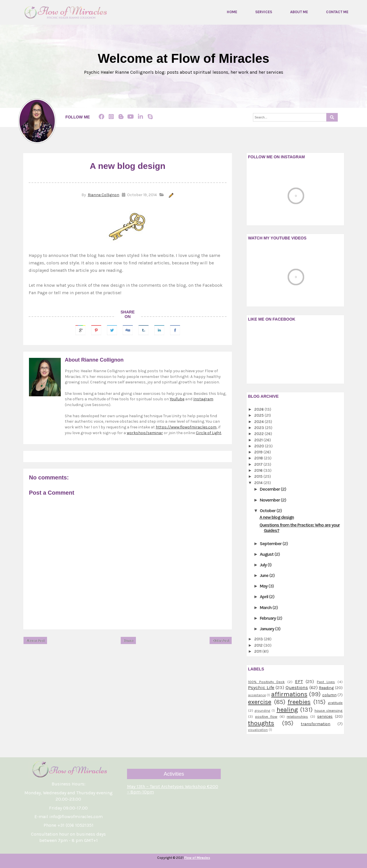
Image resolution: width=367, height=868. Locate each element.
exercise (260, 702)
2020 (260, 446)
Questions (297, 687)
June (264, 575)
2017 (259, 464)
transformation (316, 724)
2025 (259, 415)
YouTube (177, 399)
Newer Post (35, 641)
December (270, 489)
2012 (259, 645)
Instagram (203, 399)
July (264, 565)
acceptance (257, 695)
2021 (259, 440)
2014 (259, 483)
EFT (299, 681)
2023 (260, 428)
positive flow (266, 716)
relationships (297, 716)
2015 (259, 476)
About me (299, 12)
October (268, 511)
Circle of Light (209, 433)
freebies (299, 702)
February (268, 618)
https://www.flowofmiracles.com (186, 427)
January (267, 629)
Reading (326, 688)
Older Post (221, 641)
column (329, 695)
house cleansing (329, 710)
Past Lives (326, 682)
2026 (259, 409)
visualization (258, 730)
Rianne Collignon (104, 195)
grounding (262, 711)
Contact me (337, 12)
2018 (259, 458)
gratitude (335, 703)
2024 (259, 422)
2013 (259, 639)
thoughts (261, 723)
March (266, 607)
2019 (259, 452)
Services (264, 12)
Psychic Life (261, 687)
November (270, 500)
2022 (259, 434)
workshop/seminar (145, 433)
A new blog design (277, 517)
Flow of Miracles (197, 858)
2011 (258, 651)
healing (287, 710)
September (271, 544)
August (267, 554)
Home (232, 12)
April (264, 597)
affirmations (289, 694)
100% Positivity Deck (266, 682)
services (325, 716)
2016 (259, 470)
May (264, 586)
